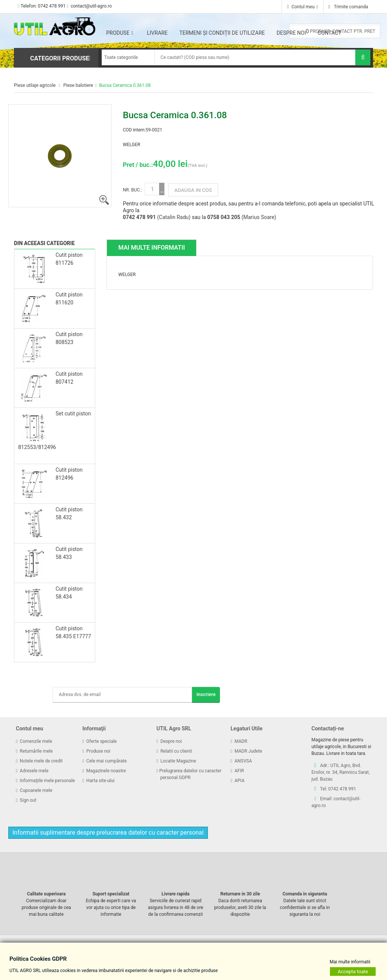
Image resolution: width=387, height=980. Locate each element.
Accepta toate (353, 971)
